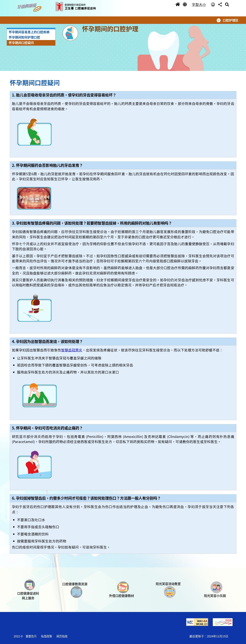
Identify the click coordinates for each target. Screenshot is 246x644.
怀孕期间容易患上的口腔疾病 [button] (29, 32)
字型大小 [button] (199, 4)
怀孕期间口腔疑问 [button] (21, 43)
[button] (30, 8)
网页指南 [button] (62, 636)
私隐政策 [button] (47, 636)
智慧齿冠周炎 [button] (72, 350)
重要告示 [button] (31, 636)
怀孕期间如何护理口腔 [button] (24, 37)
